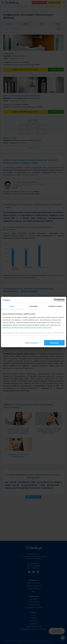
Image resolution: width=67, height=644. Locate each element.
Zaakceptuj (54, 343)
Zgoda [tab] (12, 306)
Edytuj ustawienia (33, 343)
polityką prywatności (11, 328)
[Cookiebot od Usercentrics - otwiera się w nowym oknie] (55, 300)
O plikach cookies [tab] (55, 306)
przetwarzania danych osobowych (38, 328)
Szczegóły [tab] (33, 306)
